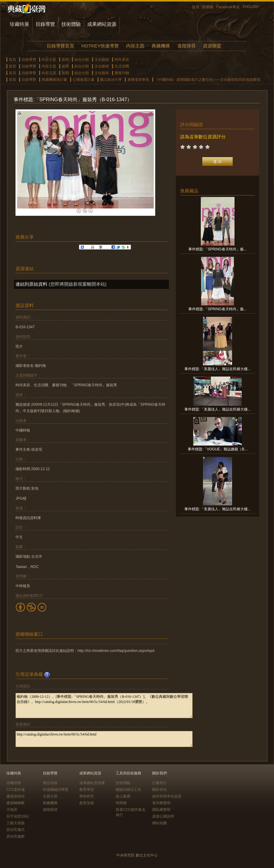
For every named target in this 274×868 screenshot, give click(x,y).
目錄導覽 (45, 24)
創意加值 (87, 803)
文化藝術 (102, 60)
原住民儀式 (15, 830)
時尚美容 (122, 60)
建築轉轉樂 (15, 803)
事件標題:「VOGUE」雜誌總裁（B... (218, 449)
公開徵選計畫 (84, 80)
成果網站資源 (102, 24)
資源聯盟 (212, 46)
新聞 (65, 60)
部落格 (208, 7)
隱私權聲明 (161, 810)
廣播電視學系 (138, 80)
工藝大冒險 (15, 823)
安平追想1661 (18, 816)
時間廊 (121, 803)
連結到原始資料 (31, 284)
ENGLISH (251, 7)
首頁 (196, 7)
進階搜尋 (187, 46)
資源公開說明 (163, 816)
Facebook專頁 (228, 7)
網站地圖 (159, 823)
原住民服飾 (15, 836)
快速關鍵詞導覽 (56, 790)
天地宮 (12, 810)
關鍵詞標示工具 (128, 790)
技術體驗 (71, 24)
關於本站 (159, 790)
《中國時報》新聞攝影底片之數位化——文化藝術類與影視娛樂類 (207, 80)
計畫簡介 (159, 783)
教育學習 (87, 790)
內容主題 (135, 46)
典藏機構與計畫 (54, 80)
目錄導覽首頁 (60, 46)
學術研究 (87, 796)
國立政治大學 (111, 80)
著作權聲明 (161, 803)
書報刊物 (122, 73)
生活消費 (122, 66)
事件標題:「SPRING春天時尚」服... (217, 249)
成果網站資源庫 (92, 783)
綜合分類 (82, 60)
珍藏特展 (19, 24)
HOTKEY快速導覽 (100, 46)
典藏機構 (161, 46)
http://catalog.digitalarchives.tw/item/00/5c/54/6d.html (104, 739)
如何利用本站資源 (167, 796)
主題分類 (50, 796)
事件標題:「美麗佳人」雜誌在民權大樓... (217, 369)
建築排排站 (15, 796)
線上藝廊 (123, 796)
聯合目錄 (50, 783)
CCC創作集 (16, 790)
